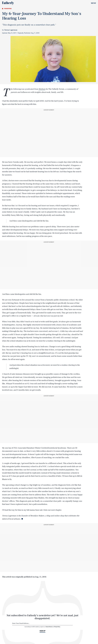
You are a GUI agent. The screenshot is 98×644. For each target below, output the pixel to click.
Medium (42, 89)
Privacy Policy (57, 627)
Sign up (42, 631)
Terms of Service (49, 627)
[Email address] (42, 623)
